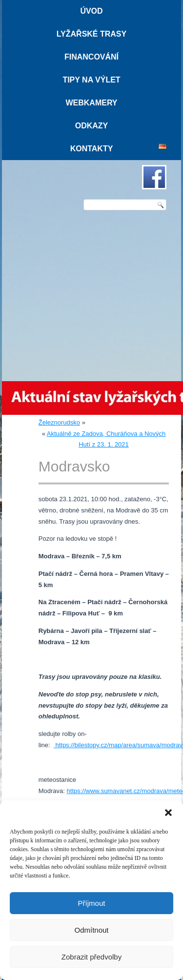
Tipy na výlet (91, 80)
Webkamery (91, 103)
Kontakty (92, 149)
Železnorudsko (59, 422)
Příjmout (92, 903)
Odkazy (92, 126)
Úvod (91, 11)
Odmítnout (91, 930)
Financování (91, 57)
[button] (168, 813)
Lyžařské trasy (91, 34)
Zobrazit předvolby (91, 957)
